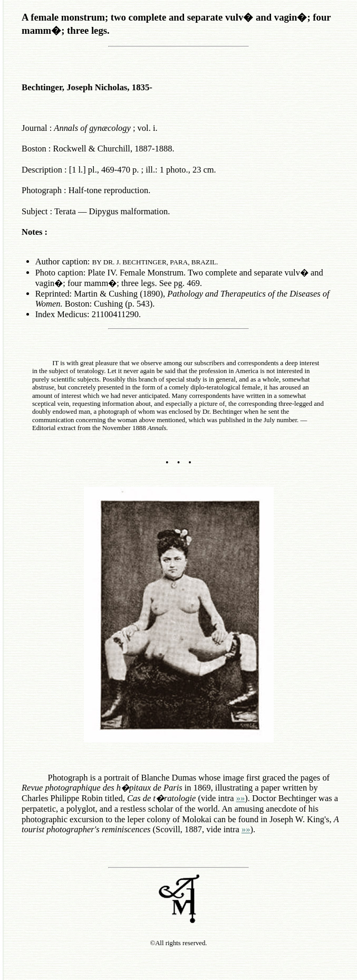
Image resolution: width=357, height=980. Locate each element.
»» (240, 798)
